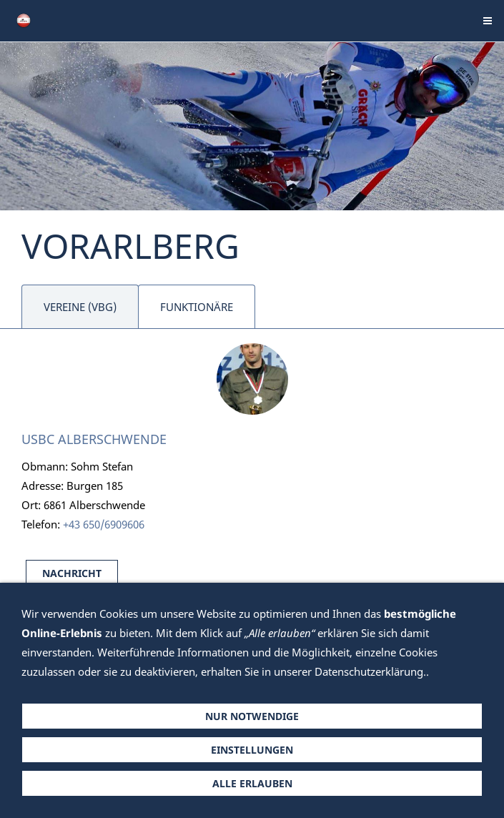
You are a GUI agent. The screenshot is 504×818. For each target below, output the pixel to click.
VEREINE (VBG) (80, 307)
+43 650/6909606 (104, 524)
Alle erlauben (252, 783)
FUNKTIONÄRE (197, 307)
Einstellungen (252, 750)
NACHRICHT (72, 573)
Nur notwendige (252, 716)
